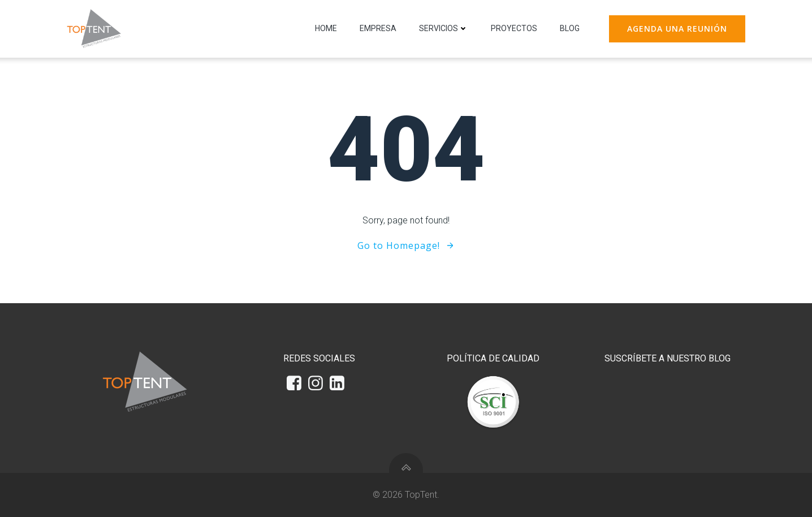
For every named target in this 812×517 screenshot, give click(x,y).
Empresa (378, 28)
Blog (570, 28)
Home (326, 28)
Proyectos (514, 28)
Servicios (444, 28)
